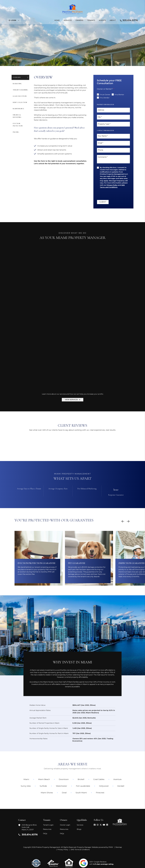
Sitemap (119, 847)
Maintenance (18, 109)
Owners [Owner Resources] (79, 20)
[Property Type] (113, 124)
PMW (111, 847)
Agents (102, 20)
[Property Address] (66, 52)
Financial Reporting (17, 116)
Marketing (17, 84)
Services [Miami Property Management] (68, 20)
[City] (113, 117)
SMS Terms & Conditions (80, 850)
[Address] (113, 110)
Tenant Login (48, 825)
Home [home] (57, 20)
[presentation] (112, 194)
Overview (17, 77)
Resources (47, 829)
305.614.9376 (130, 20)
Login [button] (14, 20)
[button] (95, 825)
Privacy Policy (63, 850)
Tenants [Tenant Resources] (91, 20)
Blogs (79, 829)
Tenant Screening (20, 90)
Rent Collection (20, 102)
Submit (102, 52)
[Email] (113, 143)
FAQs (45, 834)
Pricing (16, 132)
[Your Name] (113, 136)
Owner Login (65, 825)
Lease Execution (20, 96)
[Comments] (113, 159)
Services (80, 825)
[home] (73, 9)
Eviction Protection (18, 125)
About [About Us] (113, 20)
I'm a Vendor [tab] (105, 98)
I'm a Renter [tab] (119, 95)
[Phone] (113, 150)
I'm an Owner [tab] (105, 95)
